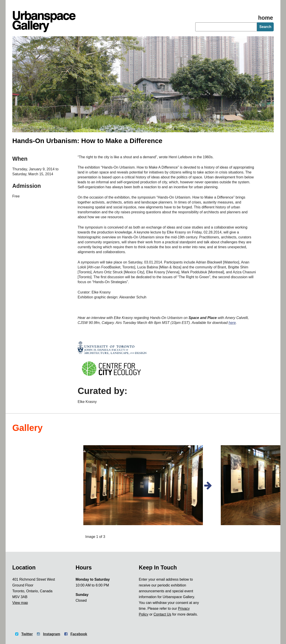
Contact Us (162, 614)
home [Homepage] (266, 18)
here (232, 323)
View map (20, 603)
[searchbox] (226, 27)
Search (265, 27)
